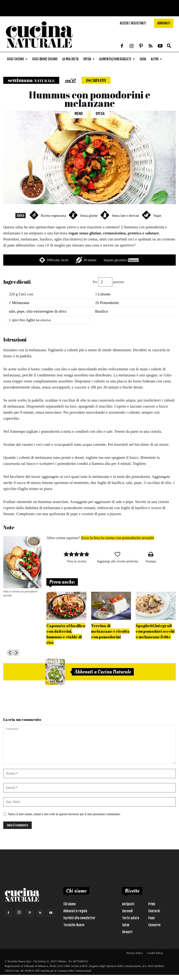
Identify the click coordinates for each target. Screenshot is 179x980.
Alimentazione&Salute (117, 59)
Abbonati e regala (75, 911)
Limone (104, 294)
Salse (126, 925)
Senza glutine (89, 216)
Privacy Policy (134, 953)
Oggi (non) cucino (45, 59)
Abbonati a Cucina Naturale (103, 672)
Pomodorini (109, 303)
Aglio (30, 320)
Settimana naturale (31, 80)
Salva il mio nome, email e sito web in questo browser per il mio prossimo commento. (64, 814)
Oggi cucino (17, 59)
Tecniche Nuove (74, 925)
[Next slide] (16, 653)
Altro (157, 59)
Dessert (127, 932)
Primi (152, 904)
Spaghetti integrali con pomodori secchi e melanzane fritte (155, 631)
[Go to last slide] (10, 653)
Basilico (102, 311)
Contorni (154, 911)
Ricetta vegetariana (53, 216)
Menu (79, 114)
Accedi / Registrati (133, 23)
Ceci (22, 294)
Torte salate (131, 918)
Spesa (89, 59)
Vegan (157, 216)
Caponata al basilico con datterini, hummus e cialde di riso (66, 634)
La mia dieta (70, 59)
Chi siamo (70, 904)
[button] (169, 46)
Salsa (21, 215)
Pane (151, 918)
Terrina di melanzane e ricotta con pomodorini (110, 631)
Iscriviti (96, 80)
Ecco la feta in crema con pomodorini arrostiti (118, 538)
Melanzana (21, 303)
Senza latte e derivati (126, 216)
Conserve (154, 925)
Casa (143, 59)
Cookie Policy (155, 953)
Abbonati (164, 23)
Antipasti (128, 904)
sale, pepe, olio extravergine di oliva (38, 311)
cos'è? (71, 81)
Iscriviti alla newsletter (79, 918)
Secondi (127, 911)
